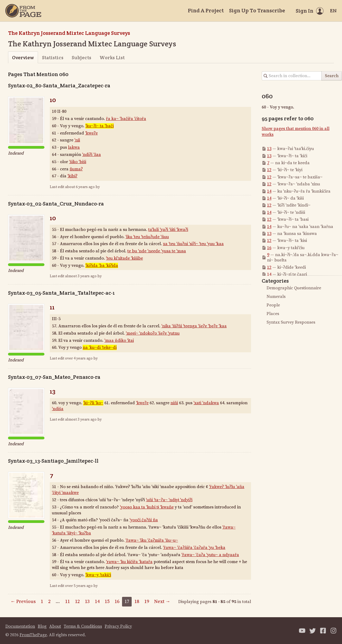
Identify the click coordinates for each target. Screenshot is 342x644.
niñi (174, 403)
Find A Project (206, 10)
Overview (23, 57)
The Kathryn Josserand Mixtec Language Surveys (69, 33)
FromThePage (33, 635)
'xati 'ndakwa (206, 403)
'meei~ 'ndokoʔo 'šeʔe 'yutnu (153, 333)
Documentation (20, 626)
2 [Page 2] (49, 602)
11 (52, 307)
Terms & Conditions (83, 626)
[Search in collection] (292, 76)
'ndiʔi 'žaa (92, 155)
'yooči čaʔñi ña (144, 520)
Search (332, 76)
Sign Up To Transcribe (257, 10)
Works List (112, 57)
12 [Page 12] (77, 602)
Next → (162, 602)
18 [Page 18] (137, 602)
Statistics (53, 57)
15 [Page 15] (107, 602)
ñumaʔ (76, 169)
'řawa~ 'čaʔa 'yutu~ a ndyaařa (210, 555)
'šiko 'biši (78, 162)
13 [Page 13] (87, 602)
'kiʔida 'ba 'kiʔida (102, 265)
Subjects (81, 57)
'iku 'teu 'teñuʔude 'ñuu (147, 237)
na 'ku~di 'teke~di (100, 347)
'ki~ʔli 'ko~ (93, 403)
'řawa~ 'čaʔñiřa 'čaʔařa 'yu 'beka (194, 548)
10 (53, 100)
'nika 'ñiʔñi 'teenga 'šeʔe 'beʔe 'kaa (194, 326)
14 (269, 191)
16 (269, 248)
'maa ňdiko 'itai (119, 340)
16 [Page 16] (117, 602)
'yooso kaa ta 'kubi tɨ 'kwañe (147, 507)
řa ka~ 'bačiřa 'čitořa (126, 119)
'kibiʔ (72, 176)
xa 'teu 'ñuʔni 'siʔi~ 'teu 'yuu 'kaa (193, 244)
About (55, 626)
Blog (42, 626)
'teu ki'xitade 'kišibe (124, 258)
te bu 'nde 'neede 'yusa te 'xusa (157, 251)
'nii (77, 140)
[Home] (23, 11)
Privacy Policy (118, 626)
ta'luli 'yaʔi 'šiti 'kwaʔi (168, 230)
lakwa (74, 147)
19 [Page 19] (147, 602)
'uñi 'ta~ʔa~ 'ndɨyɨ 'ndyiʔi (169, 500)
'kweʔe (91, 133)
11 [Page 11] (67, 602)
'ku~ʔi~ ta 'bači (100, 126)
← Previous (23, 602)
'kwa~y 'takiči (98, 575)
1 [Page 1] (42, 602)
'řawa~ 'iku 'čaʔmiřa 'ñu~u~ (152, 540)
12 (269, 170)
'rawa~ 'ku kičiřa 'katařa (129, 562)
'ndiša (58, 409)
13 (53, 391)
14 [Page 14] (97, 602)
